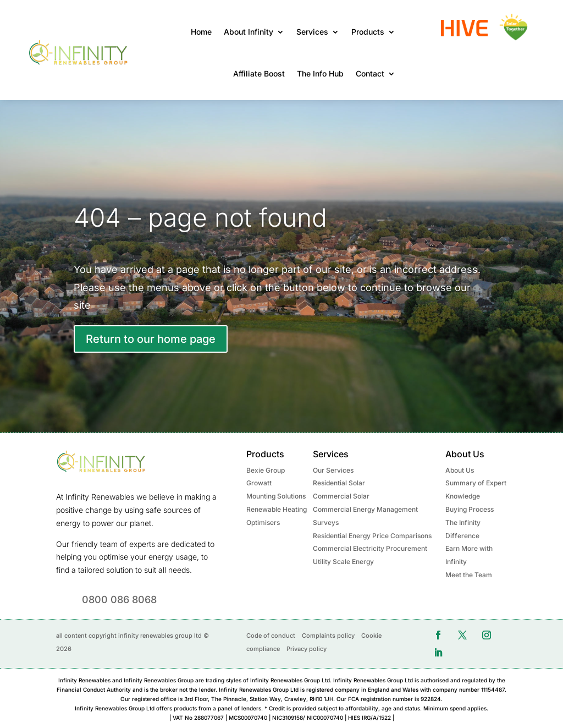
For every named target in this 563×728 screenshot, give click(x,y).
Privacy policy (307, 649)
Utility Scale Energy (343, 562)
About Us (460, 470)
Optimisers (263, 522)
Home (201, 32)
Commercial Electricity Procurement (370, 548)
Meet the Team (469, 575)
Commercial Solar (341, 496)
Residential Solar (339, 483)
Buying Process (470, 509)
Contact (370, 73)
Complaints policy (328, 636)
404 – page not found (200, 217)
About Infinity (249, 32)
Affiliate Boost (259, 73)
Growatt (259, 483)
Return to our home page (151, 339)
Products (368, 32)
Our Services (333, 470)
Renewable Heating (277, 509)
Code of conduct (271, 636)
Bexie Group (266, 470)
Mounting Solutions (276, 496)
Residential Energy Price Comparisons (372, 536)
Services (312, 32)
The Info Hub (320, 73)
